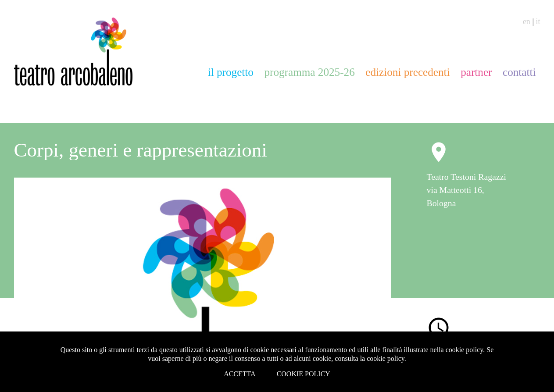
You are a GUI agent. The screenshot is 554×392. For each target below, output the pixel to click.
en (527, 21)
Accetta (240, 374)
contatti (519, 72)
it (538, 21)
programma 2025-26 (309, 72)
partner (476, 72)
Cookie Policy (304, 374)
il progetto (231, 72)
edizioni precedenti (407, 72)
